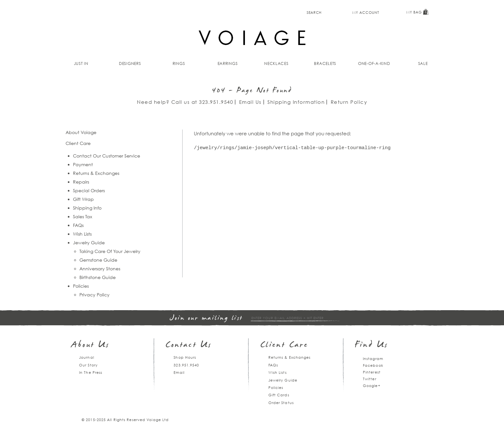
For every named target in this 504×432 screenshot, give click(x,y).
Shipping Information (296, 102)
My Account (366, 12)
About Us (90, 345)
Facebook (373, 365)
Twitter (370, 379)
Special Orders (89, 190)
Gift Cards (279, 395)
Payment (83, 164)
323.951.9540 (216, 102)
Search (314, 12)
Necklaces (276, 63)
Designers (130, 63)
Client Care (284, 345)
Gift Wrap (83, 199)
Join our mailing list (206, 318)
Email (179, 372)
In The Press (91, 372)
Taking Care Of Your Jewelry (110, 251)
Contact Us (189, 345)
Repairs (81, 182)
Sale (423, 63)
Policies (81, 286)
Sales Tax (83, 216)
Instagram (373, 359)
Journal (87, 357)
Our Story (88, 365)
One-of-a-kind (374, 63)
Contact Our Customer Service (107, 156)
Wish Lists (82, 234)
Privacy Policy (94, 295)
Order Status (281, 403)
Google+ (372, 386)
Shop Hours (185, 357)
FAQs (78, 225)
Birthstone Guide (98, 277)
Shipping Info (87, 208)
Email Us (250, 102)
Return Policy (349, 102)
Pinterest (372, 372)
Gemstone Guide (98, 260)
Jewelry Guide (89, 243)
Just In (81, 63)
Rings (179, 63)
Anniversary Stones (100, 269)
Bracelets (325, 63)
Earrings (228, 63)
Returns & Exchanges (96, 173)
